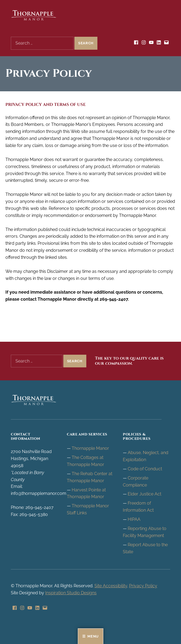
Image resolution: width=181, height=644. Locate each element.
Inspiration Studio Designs (71, 593)
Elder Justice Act (144, 494)
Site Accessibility (111, 586)
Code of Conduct (145, 469)
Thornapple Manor (90, 448)
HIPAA (134, 519)
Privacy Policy (143, 586)
